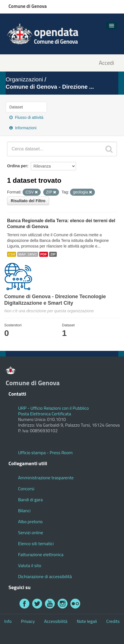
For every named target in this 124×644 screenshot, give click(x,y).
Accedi (106, 63)
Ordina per (17, 166)
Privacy (28, 621)
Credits (113, 621)
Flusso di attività (26, 117)
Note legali (87, 621)
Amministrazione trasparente (46, 478)
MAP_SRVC (28, 254)
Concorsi (26, 489)
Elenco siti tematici (36, 543)
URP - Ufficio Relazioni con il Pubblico (53, 408)
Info (8, 621)
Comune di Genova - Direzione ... (50, 87)
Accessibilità (56, 621)
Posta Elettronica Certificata (44, 414)
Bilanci (24, 511)
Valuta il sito (30, 565)
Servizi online (31, 532)
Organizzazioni (24, 79)
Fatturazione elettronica (41, 554)
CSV (12, 254)
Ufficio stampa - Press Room (45, 453)
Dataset (16, 107)
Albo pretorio (30, 522)
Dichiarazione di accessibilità (45, 576)
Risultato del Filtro (28, 201)
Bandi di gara (30, 500)
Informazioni (23, 128)
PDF (44, 254)
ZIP (53, 254)
